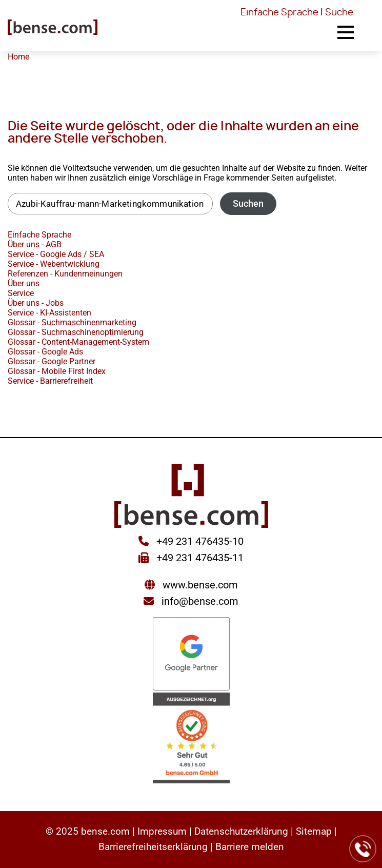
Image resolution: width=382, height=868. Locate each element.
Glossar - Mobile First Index (57, 371)
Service (21, 293)
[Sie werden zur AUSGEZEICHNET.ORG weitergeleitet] (191, 739)
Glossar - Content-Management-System (78, 342)
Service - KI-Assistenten (49, 313)
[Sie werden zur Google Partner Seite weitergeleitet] (191, 655)
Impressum (162, 831)
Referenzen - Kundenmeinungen (65, 274)
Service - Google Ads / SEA (56, 254)
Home (18, 57)
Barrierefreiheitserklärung (153, 847)
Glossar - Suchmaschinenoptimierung (76, 332)
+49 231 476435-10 (199, 541)
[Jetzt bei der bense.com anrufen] (363, 849)
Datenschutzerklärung (241, 831)
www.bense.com (200, 585)
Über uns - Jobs (36, 303)
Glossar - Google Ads (45, 352)
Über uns (24, 283)
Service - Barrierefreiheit (50, 381)
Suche (339, 13)
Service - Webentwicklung (54, 264)
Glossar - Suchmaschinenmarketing (72, 322)
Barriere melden (250, 847)
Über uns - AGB (35, 244)
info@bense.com (200, 601)
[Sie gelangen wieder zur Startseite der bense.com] (53, 28)
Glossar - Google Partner (52, 361)
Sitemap (314, 831)
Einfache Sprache (279, 13)
